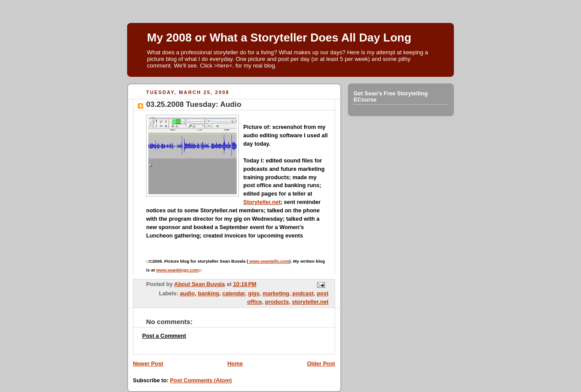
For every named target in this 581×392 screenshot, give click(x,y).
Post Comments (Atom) (201, 381)
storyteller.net (310, 302)
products (277, 302)
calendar (234, 294)
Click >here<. (217, 66)
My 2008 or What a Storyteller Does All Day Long (279, 38)
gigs (254, 294)
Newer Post (148, 364)
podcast (303, 294)
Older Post (321, 364)
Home (235, 364)
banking (208, 294)
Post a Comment (164, 336)
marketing (276, 294)
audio (188, 294)
